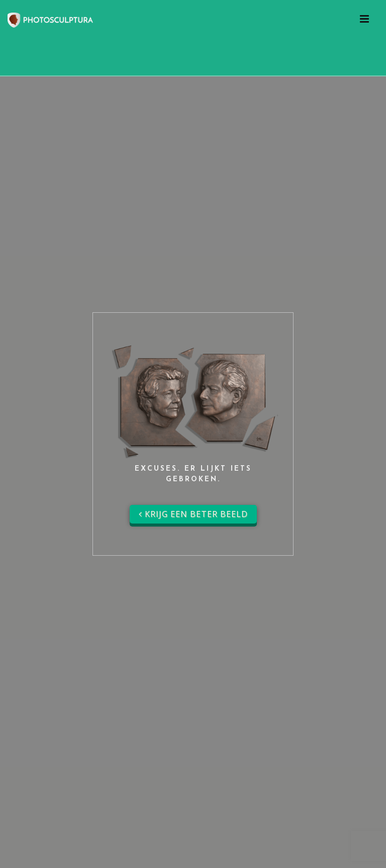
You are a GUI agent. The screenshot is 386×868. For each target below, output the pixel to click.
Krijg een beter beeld (193, 514)
